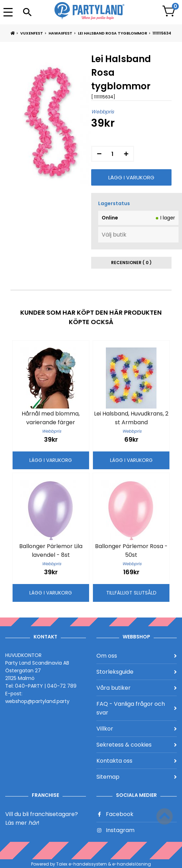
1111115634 (162, 33)
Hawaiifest (60, 33)
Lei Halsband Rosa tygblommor (112, 33)
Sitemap (137, 777)
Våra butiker (137, 688)
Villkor (137, 729)
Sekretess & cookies (137, 745)
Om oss (137, 656)
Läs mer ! (22, 823)
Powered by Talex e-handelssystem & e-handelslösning (91, 864)
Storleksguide (137, 672)
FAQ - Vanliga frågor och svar (137, 708)
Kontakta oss (137, 761)
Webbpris (103, 112)
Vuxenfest (32, 33)
